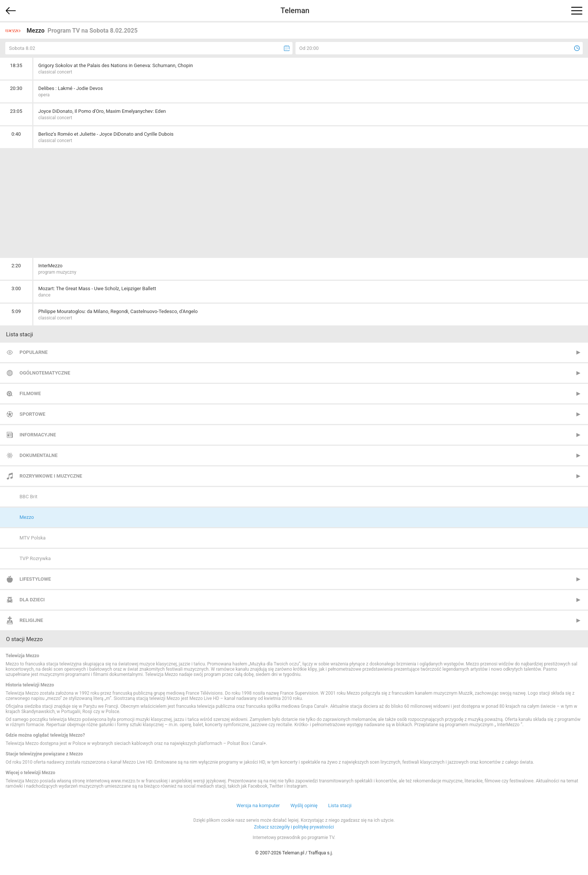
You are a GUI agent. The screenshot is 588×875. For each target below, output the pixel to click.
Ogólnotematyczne (45, 373)
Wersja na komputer (258, 805)
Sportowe (32, 414)
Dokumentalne (39, 455)
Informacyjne (38, 435)
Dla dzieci (32, 600)
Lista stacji (340, 805)
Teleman (295, 10)
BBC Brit (28, 497)
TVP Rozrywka (35, 558)
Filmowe (30, 393)
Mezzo (27, 517)
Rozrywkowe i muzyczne (51, 476)
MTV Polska (33, 538)
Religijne (31, 620)
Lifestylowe (35, 579)
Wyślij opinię (304, 805)
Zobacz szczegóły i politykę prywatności (294, 827)
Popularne (34, 352)
